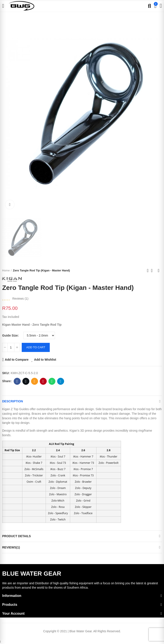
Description (13, 401)
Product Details (17, 536)
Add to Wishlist (45, 360)
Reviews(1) (11, 547)
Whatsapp (52, 381)
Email (34, 381)
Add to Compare (17, 360)
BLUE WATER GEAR (32, 574)
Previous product (148, 271)
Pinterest (43, 381)
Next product (159, 271)
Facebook (17, 381)
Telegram (60, 381)
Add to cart (36, 347)
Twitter (26, 381)
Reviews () (20, 299)
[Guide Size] (39, 335)
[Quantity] (11, 347)
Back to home (153, 271)
